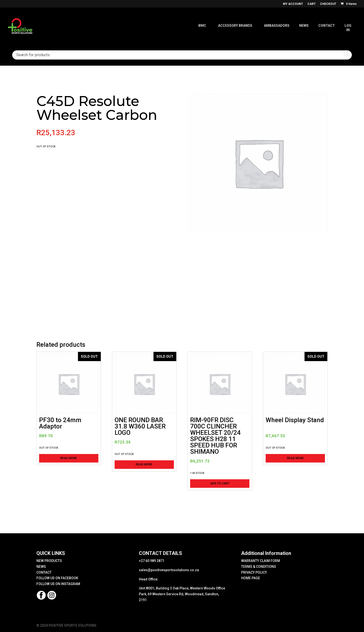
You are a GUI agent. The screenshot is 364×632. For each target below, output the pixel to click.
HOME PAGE (251, 578)
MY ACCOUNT (293, 4)
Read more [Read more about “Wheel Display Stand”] (295, 458)
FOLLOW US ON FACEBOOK (57, 578)
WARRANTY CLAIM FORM (261, 561)
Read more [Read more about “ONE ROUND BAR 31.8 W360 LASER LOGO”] (144, 464)
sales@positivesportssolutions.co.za (169, 570)
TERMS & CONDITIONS (259, 567)
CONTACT (44, 572)
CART (312, 4)
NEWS (41, 567)
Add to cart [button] (220, 483)
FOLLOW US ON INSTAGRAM (58, 584)
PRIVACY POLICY (254, 572)
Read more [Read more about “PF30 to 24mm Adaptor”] (69, 458)
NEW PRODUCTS (49, 561)
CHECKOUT (328, 4)
